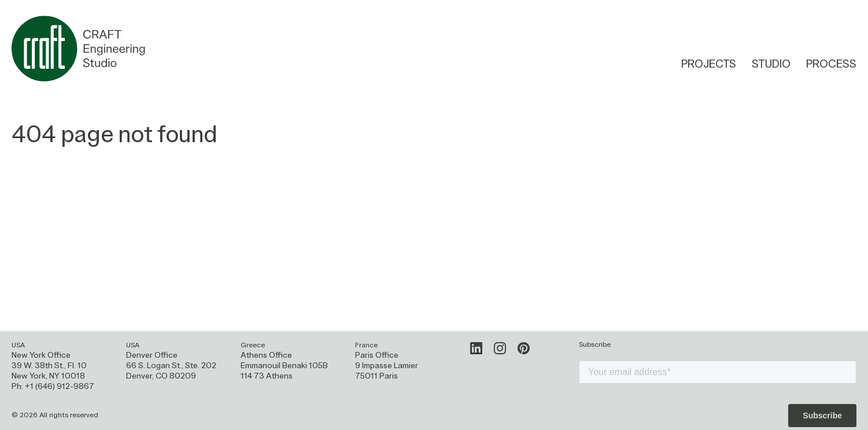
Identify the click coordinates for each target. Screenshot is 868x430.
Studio (771, 65)
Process (831, 65)
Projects (709, 65)
